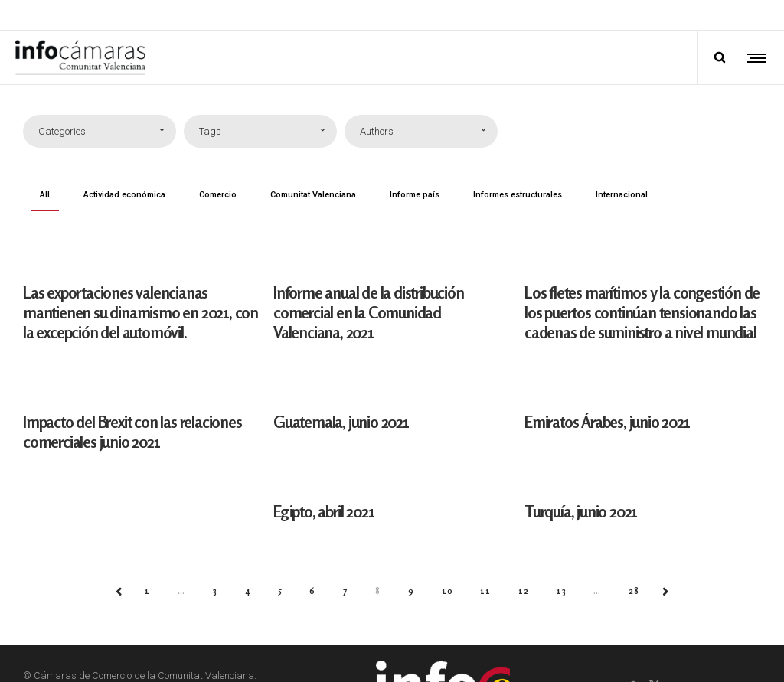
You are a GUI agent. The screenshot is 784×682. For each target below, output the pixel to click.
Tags (210, 131)
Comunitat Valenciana (313, 195)
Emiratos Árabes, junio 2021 (608, 422)
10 (448, 591)
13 (562, 591)
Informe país (415, 195)
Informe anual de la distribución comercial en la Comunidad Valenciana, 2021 (369, 312)
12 (524, 591)
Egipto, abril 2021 (324, 511)
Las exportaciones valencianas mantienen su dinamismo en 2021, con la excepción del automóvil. (140, 312)
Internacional (622, 195)
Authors (377, 131)
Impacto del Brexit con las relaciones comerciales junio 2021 (132, 432)
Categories (62, 131)
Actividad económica (124, 195)
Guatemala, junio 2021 (342, 422)
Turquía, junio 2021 (581, 511)
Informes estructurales (518, 195)
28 (634, 591)
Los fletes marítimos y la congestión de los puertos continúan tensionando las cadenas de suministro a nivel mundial (643, 312)
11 (485, 591)
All (45, 195)
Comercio (218, 195)
